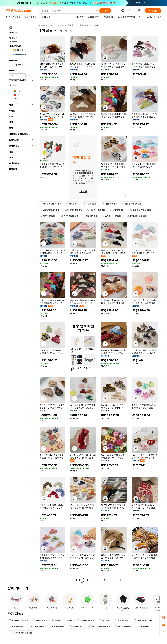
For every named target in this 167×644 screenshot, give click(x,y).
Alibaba (42, 25)
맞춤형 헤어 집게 (109, 204)
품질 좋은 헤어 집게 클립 (141, 210)
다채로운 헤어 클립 (86, 620)
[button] (96, 11)
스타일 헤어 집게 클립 (112, 216)
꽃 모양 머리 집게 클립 (62, 620)
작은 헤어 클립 (40, 620)
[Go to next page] (121, 580)
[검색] (105, 11)
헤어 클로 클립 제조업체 (51, 204)
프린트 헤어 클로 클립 (136, 216)
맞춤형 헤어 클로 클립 (132, 204)
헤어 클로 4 (72, 204)
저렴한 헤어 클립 (48, 216)
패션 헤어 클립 (90, 204)
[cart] (131, 11)
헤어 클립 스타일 (57, 627)
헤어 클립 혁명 (16, 627)
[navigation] (21, 303)
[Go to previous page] (76, 580)
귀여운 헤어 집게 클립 (19, 620)
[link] (163, 618)
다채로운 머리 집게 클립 (100, 627)
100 (115, 580)
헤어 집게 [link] (99, 25)
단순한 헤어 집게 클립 (50, 210)
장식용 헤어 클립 (123, 627)
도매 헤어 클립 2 (122, 620)
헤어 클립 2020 (77, 627)
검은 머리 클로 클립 (70, 216)
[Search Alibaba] (66, 11)
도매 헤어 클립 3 (117, 210)
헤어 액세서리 (85, 25)
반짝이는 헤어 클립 (143, 620)
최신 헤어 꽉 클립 (36, 627)
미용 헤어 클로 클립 (96, 210)
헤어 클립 (104, 620)
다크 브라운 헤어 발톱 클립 (20, 633)
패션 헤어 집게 (90, 216)
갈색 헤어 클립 (143, 627)
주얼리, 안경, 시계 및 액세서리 (62, 25)
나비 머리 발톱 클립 (73, 210)
